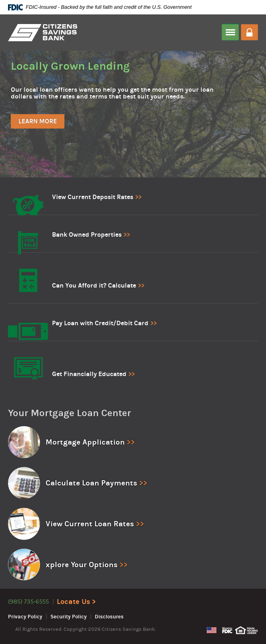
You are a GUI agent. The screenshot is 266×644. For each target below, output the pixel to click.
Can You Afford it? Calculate (94, 285)
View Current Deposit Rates (93, 197)
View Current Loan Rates (90, 524)
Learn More (38, 121)
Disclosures (109, 617)
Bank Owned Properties (87, 234)
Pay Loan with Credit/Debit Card (100, 323)
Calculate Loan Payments (91, 483)
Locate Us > (76, 602)
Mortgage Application (85, 442)
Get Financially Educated (89, 374)
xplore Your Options (82, 565)
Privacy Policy (25, 617)
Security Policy (69, 617)
